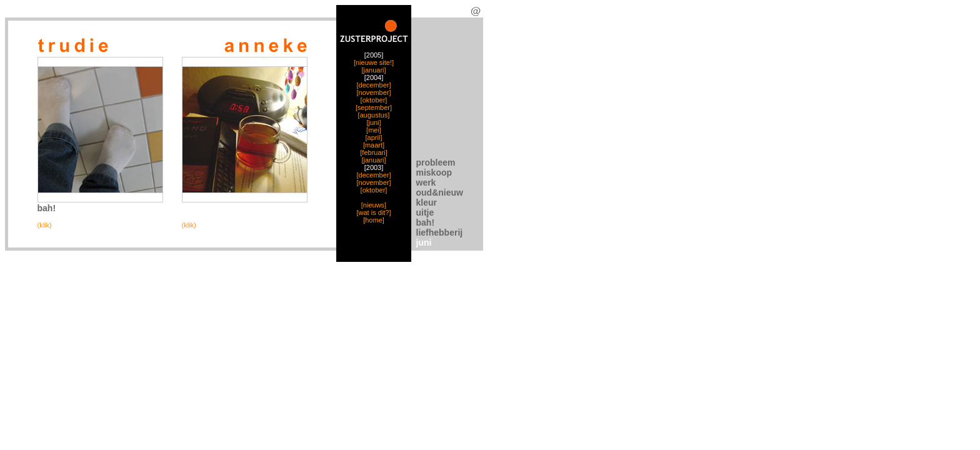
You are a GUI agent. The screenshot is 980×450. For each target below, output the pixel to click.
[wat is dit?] (373, 212)
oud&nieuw (440, 192)
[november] (373, 92)
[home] (374, 220)
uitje (425, 212)
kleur (427, 202)
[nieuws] (374, 205)
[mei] (374, 130)
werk (426, 182)
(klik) (45, 225)
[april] (374, 137)
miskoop (434, 172)
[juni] (373, 122)
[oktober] (374, 100)
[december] (373, 85)
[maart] (374, 145)
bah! (426, 222)
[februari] (373, 152)
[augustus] (374, 115)
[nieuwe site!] (374, 62)
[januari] (373, 70)
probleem (436, 162)
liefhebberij (440, 232)
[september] (374, 107)
